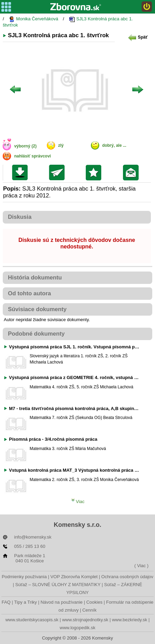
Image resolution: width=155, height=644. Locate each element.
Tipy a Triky (25, 602)
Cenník (89, 610)
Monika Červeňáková (33, 19)
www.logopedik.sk (77, 628)
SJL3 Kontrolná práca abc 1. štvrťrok (68, 22)
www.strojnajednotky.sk (85, 620)
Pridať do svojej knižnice (95, 173)
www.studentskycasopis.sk (32, 620)
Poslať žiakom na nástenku (132, 173)
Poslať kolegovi (58, 173)
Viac (78, 502)
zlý (61, 145)
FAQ (6, 602)
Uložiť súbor (22, 173)
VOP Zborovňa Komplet (74, 577)
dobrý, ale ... (114, 145)
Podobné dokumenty (36, 334)
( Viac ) (141, 566)
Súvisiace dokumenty (37, 309)
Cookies (94, 602)
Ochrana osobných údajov (127, 577)
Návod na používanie (62, 602)
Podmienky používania (24, 577)
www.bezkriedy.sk (130, 620)
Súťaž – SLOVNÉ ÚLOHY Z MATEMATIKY (58, 585)
